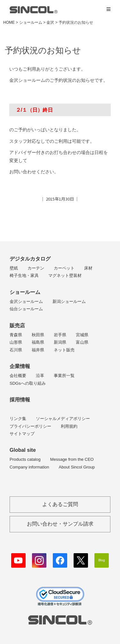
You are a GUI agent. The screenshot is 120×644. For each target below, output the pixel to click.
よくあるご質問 (60, 504)
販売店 (17, 326)
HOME (9, 22)
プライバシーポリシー (30, 426)
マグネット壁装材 (65, 275)
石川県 (16, 350)
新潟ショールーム (69, 301)
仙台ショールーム (26, 309)
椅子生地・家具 (24, 275)
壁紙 (14, 268)
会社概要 (18, 376)
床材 (88, 268)
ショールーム (25, 292)
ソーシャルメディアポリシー (63, 419)
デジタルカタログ (30, 259)
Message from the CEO (72, 459)
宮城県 (82, 335)
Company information (29, 467)
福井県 (38, 350)
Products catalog (25, 459)
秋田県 (38, 335)
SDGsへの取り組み (28, 383)
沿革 (40, 376)
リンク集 (18, 419)
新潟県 (60, 342)
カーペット (64, 268)
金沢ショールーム (26, 301)
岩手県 (60, 335)
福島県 (38, 342)
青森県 (16, 335)
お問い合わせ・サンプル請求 (60, 524)
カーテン (36, 268)
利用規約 (69, 426)
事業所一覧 (64, 376)
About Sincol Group (77, 467)
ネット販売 (64, 350)
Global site (23, 450)
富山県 (82, 342)
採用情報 (20, 400)
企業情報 (20, 366)
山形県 (16, 342)
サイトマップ (22, 434)
